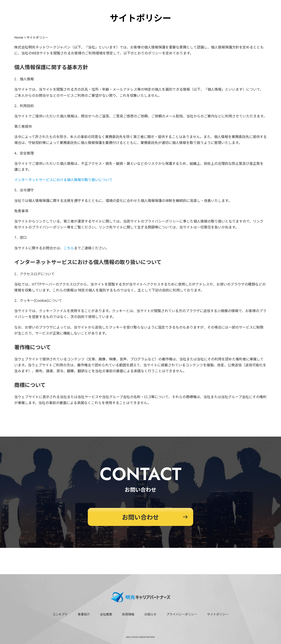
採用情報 (128, 614)
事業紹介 (84, 614)
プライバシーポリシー (182, 614)
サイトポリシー (218, 614)
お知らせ (150, 614)
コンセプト (60, 614)
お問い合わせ (140, 517)
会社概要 (106, 614)
